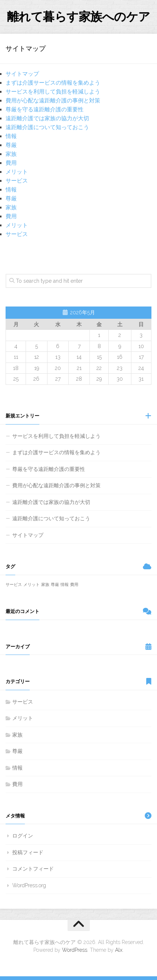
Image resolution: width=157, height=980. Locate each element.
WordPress (75, 950)
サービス (17, 181)
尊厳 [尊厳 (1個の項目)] (55, 584)
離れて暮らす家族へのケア (79, 17)
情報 (11, 136)
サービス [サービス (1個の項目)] (14, 584)
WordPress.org (29, 885)
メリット (17, 172)
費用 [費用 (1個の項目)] (74, 584)
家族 (11, 154)
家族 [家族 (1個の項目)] (45, 584)
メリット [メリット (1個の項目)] (32, 584)
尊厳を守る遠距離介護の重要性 (45, 109)
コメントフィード (33, 869)
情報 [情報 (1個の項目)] (65, 584)
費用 (11, 163)
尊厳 (11, 145)
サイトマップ (22, 74)
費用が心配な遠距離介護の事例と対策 (53, 101)
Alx (119, 950)
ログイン (23, 836)
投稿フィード (28, 852)
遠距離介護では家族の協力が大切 (47, 118)
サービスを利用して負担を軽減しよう (53, 92)
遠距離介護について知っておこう (47, 127)
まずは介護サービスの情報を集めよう (53, 83)
